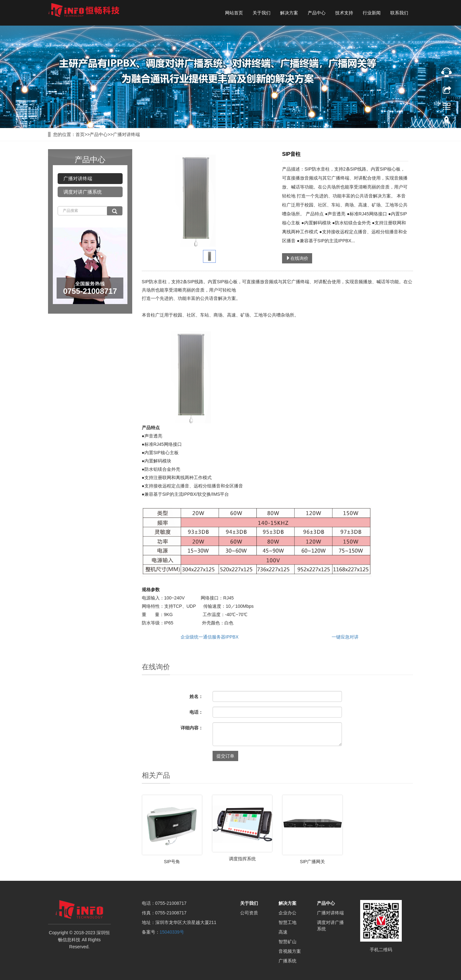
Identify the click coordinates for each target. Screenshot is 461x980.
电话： (196, 712)
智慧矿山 (287, 942)
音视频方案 (290, 951)
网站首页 (234, 13)
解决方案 (289, 13)
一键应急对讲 (345, 637)
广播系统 (287, 961)
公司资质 (249, 913)
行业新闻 (372, 13)
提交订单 (225, 756)
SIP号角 (172, 862)
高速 (283, 932)
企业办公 (287, 913)
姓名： (196, 696)
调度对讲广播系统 (83, 192)
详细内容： (192, 728)
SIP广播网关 (313, 862)
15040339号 (172, 932)
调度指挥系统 (242, 859)
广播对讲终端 (126, 134)
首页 (80, 134)
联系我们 (399, 13)
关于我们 (262, 13)
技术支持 (344, 13)
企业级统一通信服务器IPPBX (210, 637)
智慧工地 (287, 922)
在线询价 (297, 258)
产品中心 (317, 13)
